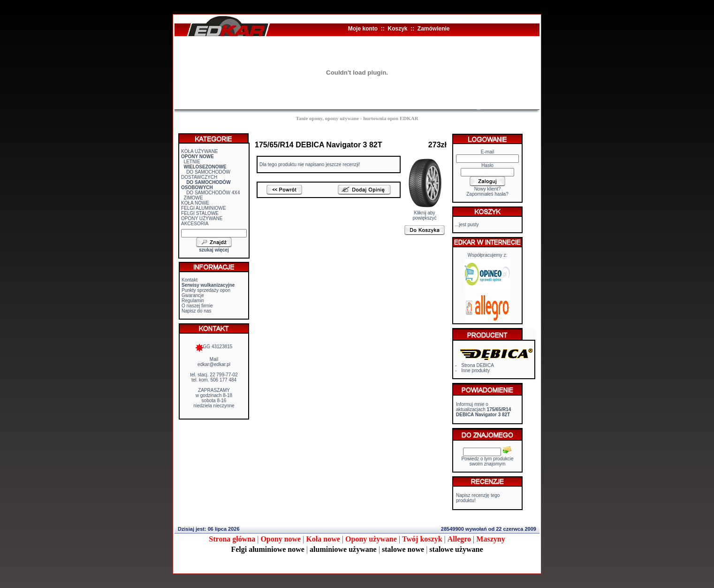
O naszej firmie (197, 306)
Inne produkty (475, 370)
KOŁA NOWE (195, 203)
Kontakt (190, 280)
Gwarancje (193, 295)
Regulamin (193, 301)
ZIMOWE (194, 198)
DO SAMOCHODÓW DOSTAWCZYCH (206, 175)
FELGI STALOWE (200, 213)
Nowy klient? (488, 189)
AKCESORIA (195, 224)
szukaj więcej (214, 250)
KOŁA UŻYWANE (200, 151)
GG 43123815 (214, 347)
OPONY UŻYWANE (202, 218)
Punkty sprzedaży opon (206, 290)
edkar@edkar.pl (214, 364)
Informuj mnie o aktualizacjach (483, 409)
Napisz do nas (196, 311)
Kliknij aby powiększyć (425, 213)
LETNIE (192, 162)
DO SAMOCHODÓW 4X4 (213, 193)
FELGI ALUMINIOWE (204, 208)
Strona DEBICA (477, 365)
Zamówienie (434, 29)
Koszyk (397, 29)
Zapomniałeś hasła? (487, 194)
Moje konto (363, 29)
